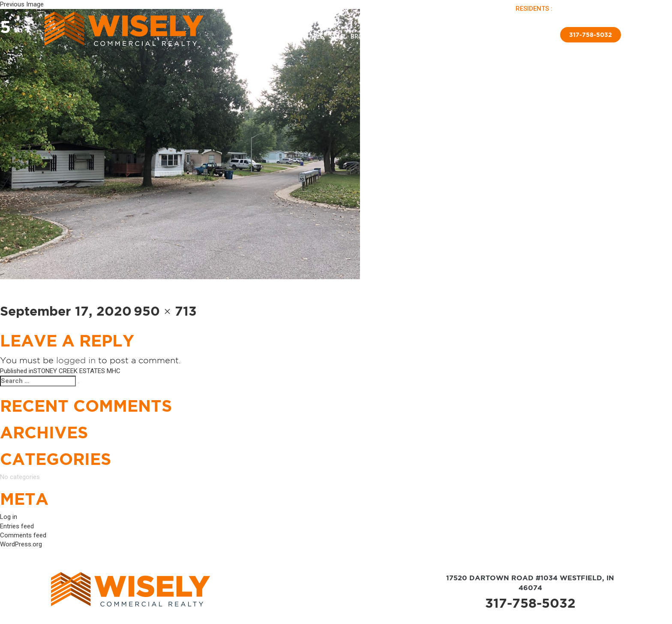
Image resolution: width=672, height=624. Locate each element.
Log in (9, 517)
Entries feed (17, 526)
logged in (76, 360)
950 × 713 (165, 311)
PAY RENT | (572, 9)
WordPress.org (21, 544)
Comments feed (23, 535)
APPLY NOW (605, 9)
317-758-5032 (530, 603)
